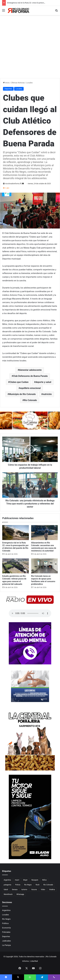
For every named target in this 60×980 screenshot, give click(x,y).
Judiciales (7, 941)
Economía (6, 928)
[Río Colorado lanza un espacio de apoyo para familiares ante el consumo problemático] (44, 566)
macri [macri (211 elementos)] (17, 880)
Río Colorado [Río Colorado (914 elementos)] (48, 885)
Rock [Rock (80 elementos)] (38, 885)
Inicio (6, 83)
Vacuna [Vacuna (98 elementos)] (34, 890)
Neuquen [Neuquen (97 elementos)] (35, 880)
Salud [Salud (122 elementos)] (6, 890)
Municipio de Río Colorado (22, 394)
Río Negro (6, 919)
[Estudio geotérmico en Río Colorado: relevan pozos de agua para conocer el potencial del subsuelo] (16, 566)
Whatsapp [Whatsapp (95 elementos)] (20, 894)
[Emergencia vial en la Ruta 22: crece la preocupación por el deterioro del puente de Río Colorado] (16, 533)
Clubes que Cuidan (19, 382)
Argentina (6, 910)
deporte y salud (43, 382)
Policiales (6, 932)
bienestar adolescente (30, 370)
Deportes (8, 89)
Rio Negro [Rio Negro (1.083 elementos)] (28, 885)
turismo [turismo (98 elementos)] (24, 890)
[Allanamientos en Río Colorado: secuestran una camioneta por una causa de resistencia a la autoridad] (44, 533)
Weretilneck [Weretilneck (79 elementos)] (8, 894)
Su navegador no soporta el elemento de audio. (30, 613)
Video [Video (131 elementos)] (43, 890)
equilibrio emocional (30, 388)
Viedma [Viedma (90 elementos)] (52, 890)
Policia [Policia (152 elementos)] (18, 885)
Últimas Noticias (18, 83)
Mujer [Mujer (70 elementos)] (25, 880)
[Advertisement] (30, 47)
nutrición (47, 394)
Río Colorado (30, 400)
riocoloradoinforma (12, 184)
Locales (30, 83)
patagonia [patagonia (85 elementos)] (7, 885)
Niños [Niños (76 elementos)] (44, 880)
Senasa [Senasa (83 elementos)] (15, 890)
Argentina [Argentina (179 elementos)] (7, 880)
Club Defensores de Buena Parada (30, 376)
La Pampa (6, 945)
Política (5, 923)
